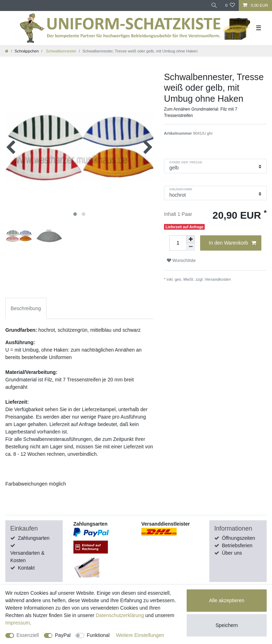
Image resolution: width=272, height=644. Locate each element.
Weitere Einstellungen (140, 635)
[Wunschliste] (230, 5)
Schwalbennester (61, 51)
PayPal (63, 635)
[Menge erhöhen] (191, 239)
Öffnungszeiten (238, 538)
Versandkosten (218, 279)
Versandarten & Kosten (27, 557)
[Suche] (214, 5)
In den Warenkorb (233, 243)
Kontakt (26, 568)
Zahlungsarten (34, 538)
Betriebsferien (237, 545)
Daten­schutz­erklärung (120, 615)
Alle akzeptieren (227, 600)
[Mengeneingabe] (178, 243)
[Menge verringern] (191, 247)
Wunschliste (181, 261)
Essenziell (28, 635)
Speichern (226, 625)
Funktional (98, 635)
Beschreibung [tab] (26, 308)
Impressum (18, 623)
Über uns (232, 553)
